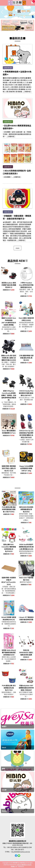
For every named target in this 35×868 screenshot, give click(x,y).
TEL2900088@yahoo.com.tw (20, 852)
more (17, 248)
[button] (17, 17)
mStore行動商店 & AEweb (24, 865)
